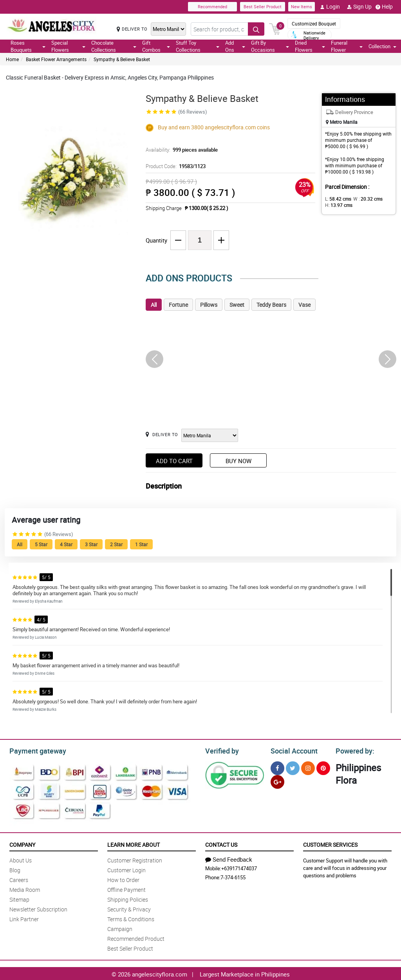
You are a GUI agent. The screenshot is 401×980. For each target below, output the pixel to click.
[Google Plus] (277, 781)
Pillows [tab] (209, 305)
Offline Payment (126, 889)
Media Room (25, 889)
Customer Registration (135, 859)
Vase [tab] (304, 305)
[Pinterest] (323, 767)
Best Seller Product (263, 6)
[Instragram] (308, 767)
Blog (15, 869)
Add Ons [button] (235, 46)
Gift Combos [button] (156, 46)
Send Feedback (229, 858)
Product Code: (174, 166)
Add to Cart (174, 461)
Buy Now (238, 461)
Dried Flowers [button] (310, 46)
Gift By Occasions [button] (270, 46)
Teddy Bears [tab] (271, 305)
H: (337, 205)
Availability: (180, 150)
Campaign (120, 928)
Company (22, 843)
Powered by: (353, 750)
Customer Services (330, 843)
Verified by (221, 750)
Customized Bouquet (314, 24)
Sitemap (19, 898)
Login (330, 7)
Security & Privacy (129, 908)
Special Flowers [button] (68, 46)
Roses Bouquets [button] (28, 46)
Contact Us (221, 843)
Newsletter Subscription (38, 908)
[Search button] (256, 29)
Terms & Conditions (131, 918)
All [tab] (154, 305)
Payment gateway (34, 750)
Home (12, 59)
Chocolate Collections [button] (114, 46)
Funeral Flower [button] (347, 46)
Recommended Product (136, 937)
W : (364, 199)
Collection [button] (382, 46)
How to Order (123, 879)
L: (337, 199)
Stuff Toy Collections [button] (198, 46)
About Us (21, 859)
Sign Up (359, 7)
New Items (302, 6)
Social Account (292, 750)
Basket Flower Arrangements (56, 59)
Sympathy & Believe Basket (122, 59)
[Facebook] (277, 767)
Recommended (212, 6)
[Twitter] (293, 767)
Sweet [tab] (237, 305)
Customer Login (126, 869)
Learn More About (134, 843)
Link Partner (24, 918)
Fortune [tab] (178, 305)
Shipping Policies (128, 898)
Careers (19, 879)
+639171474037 (239, 867)
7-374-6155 (233, 876)
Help (384, 7)
